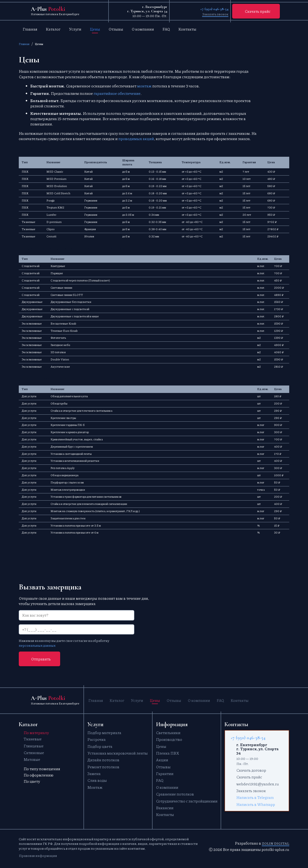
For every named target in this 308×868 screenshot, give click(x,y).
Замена (94, 774)
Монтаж (95, 787)
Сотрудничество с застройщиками (187, 801)
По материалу (36, 733)
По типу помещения (42, 769)
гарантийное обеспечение (117, 93)
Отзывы (116, 29)
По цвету (32, 782)
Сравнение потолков (175, 794)
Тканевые (33, 739)
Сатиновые (34, 753)
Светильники (168, 733)
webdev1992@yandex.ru (258, 784)
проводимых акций (136, 139)
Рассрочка (96, 740)
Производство (169, 740)
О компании (143, 29)
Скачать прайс (258, 11)
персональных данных (37, 645)
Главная (30, 29)
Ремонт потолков (103, 767)
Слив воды (97, 780)
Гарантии (165, 774)
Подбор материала (104, 733)
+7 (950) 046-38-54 (214, 9)
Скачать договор (251, 770)
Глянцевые (34, 746)
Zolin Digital (276, 843)
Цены (95, 29)
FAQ (166, 29)
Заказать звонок (215, 14)
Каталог (53, 29)
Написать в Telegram (255, 798)
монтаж (144, 86)
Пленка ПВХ (168, 753)
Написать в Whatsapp (256, 804)
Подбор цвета (100, 746)
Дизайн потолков (103, 760)
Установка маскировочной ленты (118, 753)
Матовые (32, 760)
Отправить (41, 659)
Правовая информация (38, 855)
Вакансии (165, 808)
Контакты (187, 29)
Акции (162, 760)
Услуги (75, 29)
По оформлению (38, 775)
